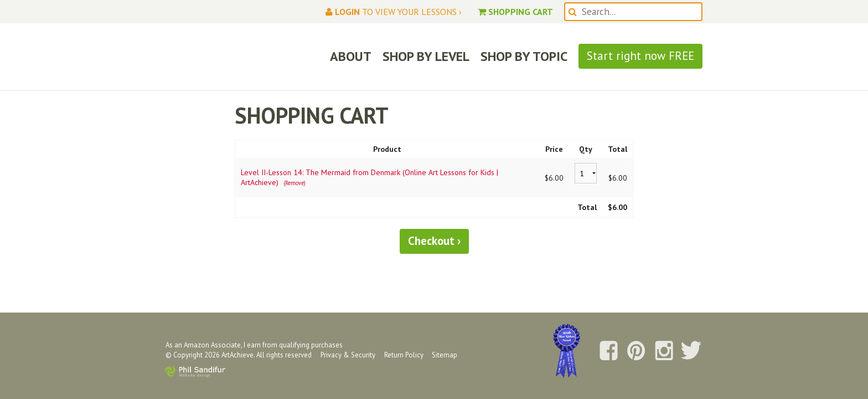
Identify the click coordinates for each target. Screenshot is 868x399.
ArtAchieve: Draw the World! (237, 57)
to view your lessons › (394, 12)
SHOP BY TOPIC (524, 56)
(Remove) (294, 183)
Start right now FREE (640, 56)
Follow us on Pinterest (636, 351)
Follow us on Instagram (664, 351)
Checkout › (434, 241)
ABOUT (351, 56)
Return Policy (404, 355)
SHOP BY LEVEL (426, 56)
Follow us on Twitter (691, 351)
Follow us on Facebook (608, 351)
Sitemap (445, 355)
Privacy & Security (348, 355)
